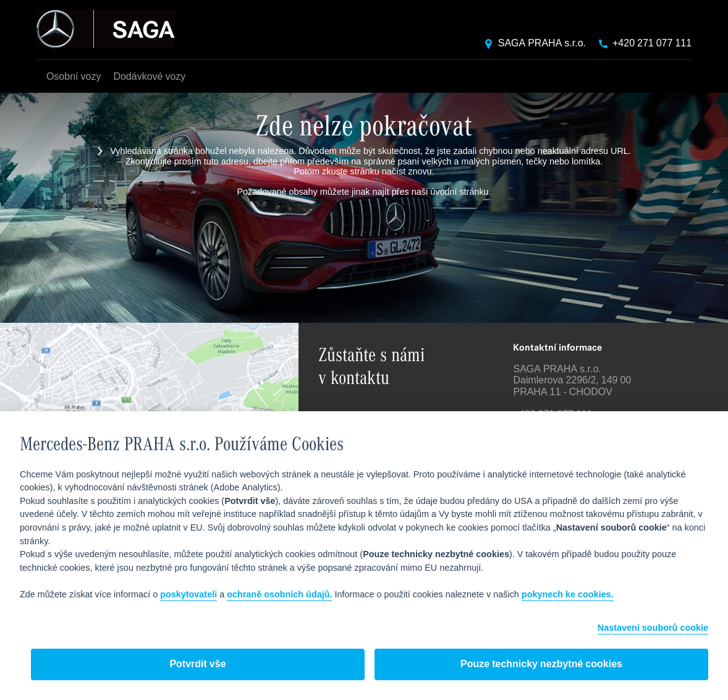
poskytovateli (188, 595)
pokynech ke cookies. (568, 595)
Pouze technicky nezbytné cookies (541, 664)
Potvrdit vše (197, 664)
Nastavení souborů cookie (653, 629)
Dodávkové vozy (149, 77)
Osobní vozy (74, 77)
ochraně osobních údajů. (279, 595)
